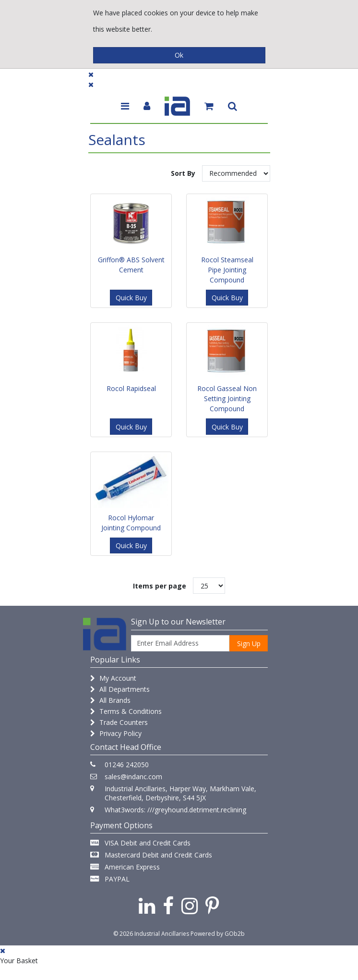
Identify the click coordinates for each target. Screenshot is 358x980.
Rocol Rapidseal (131, 388)
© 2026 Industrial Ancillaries (151, 934)
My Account (113, 678)
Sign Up (249, 643)
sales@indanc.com (133, 777)
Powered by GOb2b (218, 934)
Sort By (183, 173)
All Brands (110, 700)
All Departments (120, 689)
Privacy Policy (116, 733)
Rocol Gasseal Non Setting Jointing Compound (227, 398)
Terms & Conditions (126, 711)
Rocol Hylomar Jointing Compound (131, 523)
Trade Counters (119, 722)
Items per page (160, 586)
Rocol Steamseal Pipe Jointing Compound (227, 270)
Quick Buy (131, 298)
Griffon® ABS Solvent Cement (131, 265)
